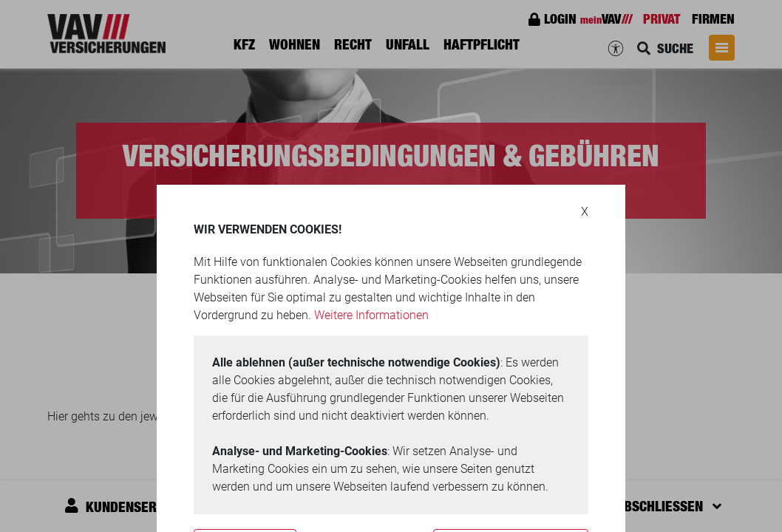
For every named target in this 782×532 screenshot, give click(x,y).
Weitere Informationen (371, 315)
